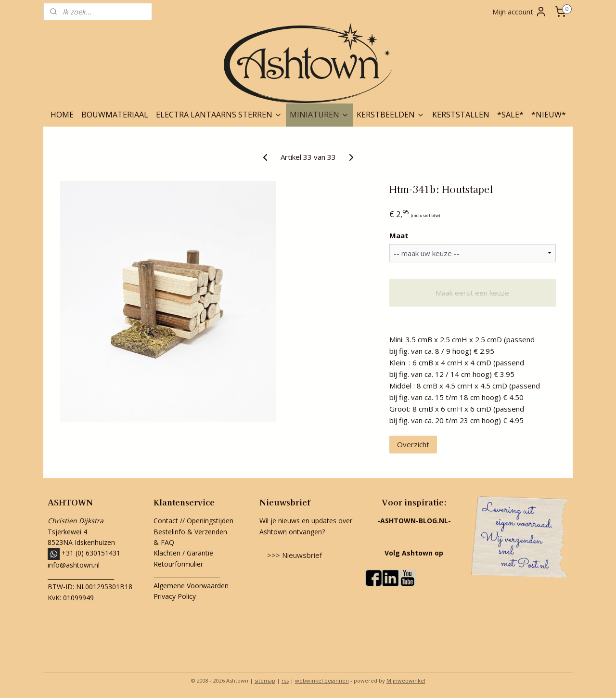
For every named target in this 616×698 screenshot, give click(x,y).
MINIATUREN (319, 115)
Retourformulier (179, 564)
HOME (62, 115)
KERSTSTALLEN (461, 115)
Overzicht (413, 444)
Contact (166, 521)
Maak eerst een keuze (472, 293)
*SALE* (510, 115)
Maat (399, 235)
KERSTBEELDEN (391, 115)
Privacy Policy (175, 596)
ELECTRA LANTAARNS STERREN (219, 115)
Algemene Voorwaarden (191, 586)
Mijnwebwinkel (406, 680)
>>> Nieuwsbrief (295, 555)
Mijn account (520, 12)
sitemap (265, 680)
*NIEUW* (549, 115)
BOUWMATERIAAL (115, 115)
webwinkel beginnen (322, 680)
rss (285, 680)
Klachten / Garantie (183, 553)
